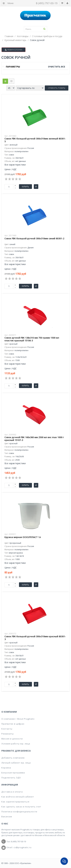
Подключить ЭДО (11, 778)
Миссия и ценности (12, 739)
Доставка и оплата (12, 792)
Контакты (7, 729)
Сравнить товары (57, 88)
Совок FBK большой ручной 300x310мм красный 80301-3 (35, 638)
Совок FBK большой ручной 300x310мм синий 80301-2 (34, 239)
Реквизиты (8, 734)
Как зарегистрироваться (15, 802)
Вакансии (7, 817)
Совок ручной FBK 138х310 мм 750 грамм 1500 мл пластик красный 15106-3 (32, 339)
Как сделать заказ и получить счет (21, 807)
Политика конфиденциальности (19, 812)
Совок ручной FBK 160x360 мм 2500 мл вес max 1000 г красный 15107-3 (34, 439)
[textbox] (35, 29)
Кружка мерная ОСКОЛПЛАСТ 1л (23, 537)
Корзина (6, 768)
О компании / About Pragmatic (18, 719)
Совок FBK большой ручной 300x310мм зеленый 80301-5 (35, 140)
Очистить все (57, 67)
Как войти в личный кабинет (18, 797)
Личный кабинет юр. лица (16, 763)
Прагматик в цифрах (13, 724)
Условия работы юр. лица (16, 744)
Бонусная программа (13, 773)
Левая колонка (14, 50)
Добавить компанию (13, 758)
